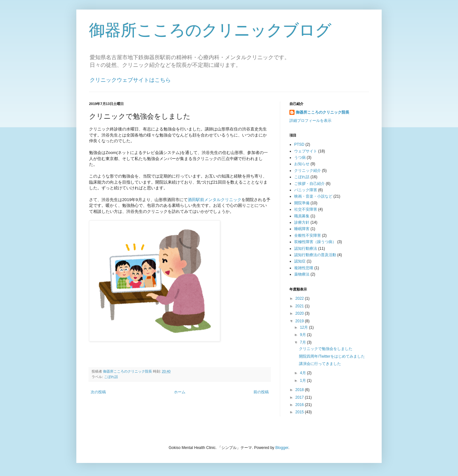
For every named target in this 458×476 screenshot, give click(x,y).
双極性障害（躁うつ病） (315, 242)
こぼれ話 (111, 377)
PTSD (299, 144)
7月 (303, 342)
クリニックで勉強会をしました (326, 349)
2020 (300, 313)
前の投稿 (261, 392)
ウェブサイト (306, 151)
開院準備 (302, 203)
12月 (305, 327)
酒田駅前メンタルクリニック (215, 200)
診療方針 (302, 222)
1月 (303, 381)
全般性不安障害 (308, 235)
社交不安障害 (306, 209)
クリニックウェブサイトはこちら (130, 80)
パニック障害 (306, 190)
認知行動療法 (306, 248)
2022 (300, 298)
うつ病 (300, 157)
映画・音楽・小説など (313, 196)
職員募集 (302, 216)
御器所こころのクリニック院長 (323, 112)
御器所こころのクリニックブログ (210, 30)
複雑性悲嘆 (304, 268)
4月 (303, 373)
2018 (300, 390)
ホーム (180, 392)
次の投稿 (98, 392)
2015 (300, 412)
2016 (300, 405)
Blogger (282, 448)
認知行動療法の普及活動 (315, 255)
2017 (300, 397)
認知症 (300, 261)
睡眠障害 (302, 229)
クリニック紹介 (308, 171)
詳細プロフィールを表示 (310, 121)
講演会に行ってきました (320, 364)
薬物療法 (302, 274)
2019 (300, 321)
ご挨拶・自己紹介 (309, 184)
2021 (300, 306)
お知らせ (302, 164)
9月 (303, 335)
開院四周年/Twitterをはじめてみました (332, 356)
